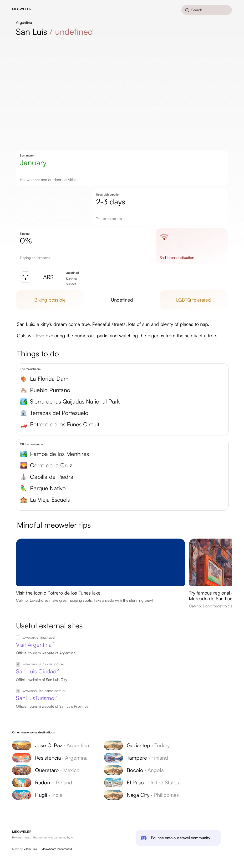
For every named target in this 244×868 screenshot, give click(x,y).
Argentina (24, 22)
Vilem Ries (30, 849)
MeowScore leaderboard (57, 849)
